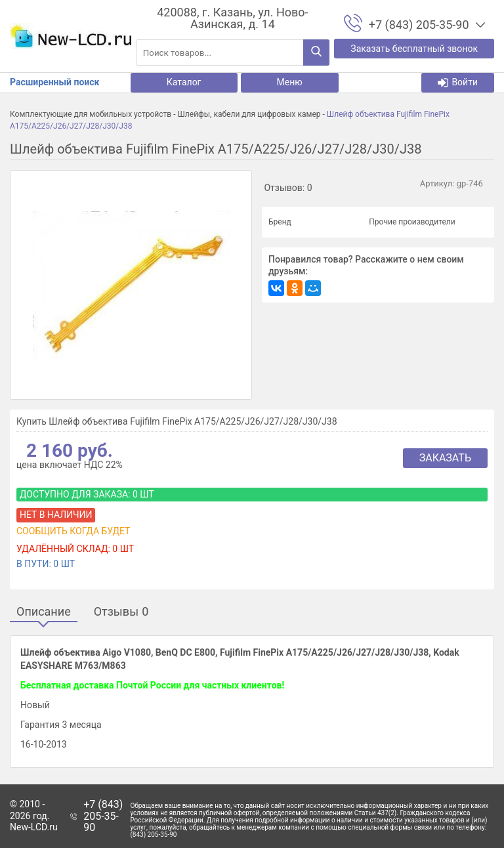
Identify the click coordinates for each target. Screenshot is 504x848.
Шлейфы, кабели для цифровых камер (249, 114)
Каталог (184, 82)
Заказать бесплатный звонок (414, 49)
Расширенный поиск (54, 82)
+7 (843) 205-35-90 (103, 816)
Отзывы (121, 612)
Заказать (445, 458)
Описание (44, 612)
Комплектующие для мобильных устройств (91, 114)
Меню (290, 82)
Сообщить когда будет (73, 531)
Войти (458, 82)
